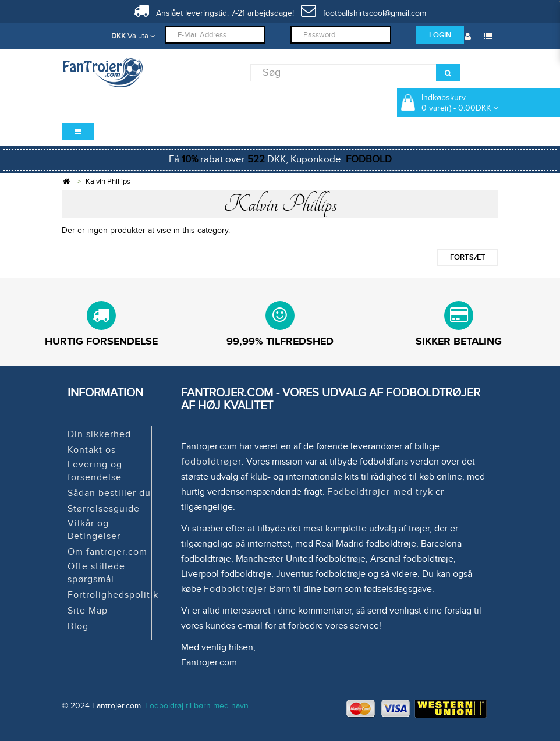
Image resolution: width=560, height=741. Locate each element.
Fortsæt (468, 257)
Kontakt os (92, 450)
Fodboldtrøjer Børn (247, 589)
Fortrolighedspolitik (113, 595)
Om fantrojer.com (107, 552)
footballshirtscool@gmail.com (364, 13)
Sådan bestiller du (109, 493)
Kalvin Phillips (108, 182)
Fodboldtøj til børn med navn (197, 706)
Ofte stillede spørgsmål (96, 573)
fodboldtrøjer (211, 462)
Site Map (88, 611)
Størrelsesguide (104, 509)
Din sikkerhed (99, 434)
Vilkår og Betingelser (94, 530)
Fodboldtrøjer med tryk (380, 492)
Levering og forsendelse (95, 471)
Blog (78, 626)
